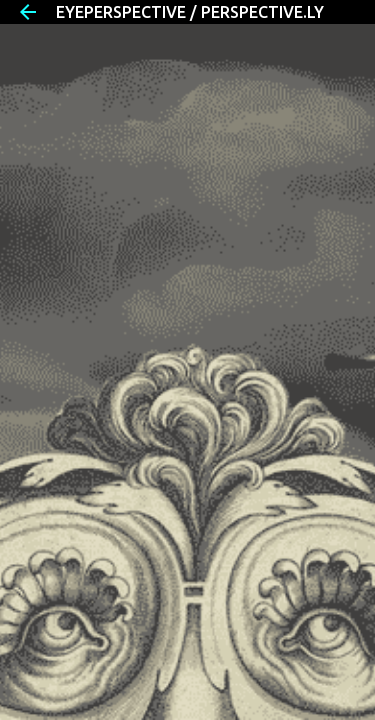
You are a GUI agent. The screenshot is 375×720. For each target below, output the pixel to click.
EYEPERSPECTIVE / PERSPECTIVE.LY (190, 12)
